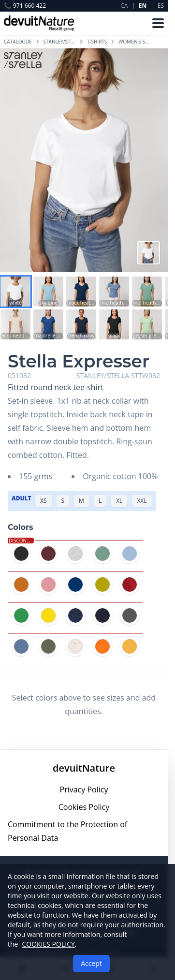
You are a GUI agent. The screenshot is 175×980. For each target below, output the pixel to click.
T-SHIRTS (97, 42)
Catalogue (18, 42)
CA (124, 6)
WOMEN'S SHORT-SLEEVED (134, 42)
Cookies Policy (84, 807)
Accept (91, 963)
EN (143, 6)
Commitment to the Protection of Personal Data (67, 831)
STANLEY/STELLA (59, 42)
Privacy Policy (84, 790)
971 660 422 (25, 6)
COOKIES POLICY (48, 944)
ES (161, 6)
